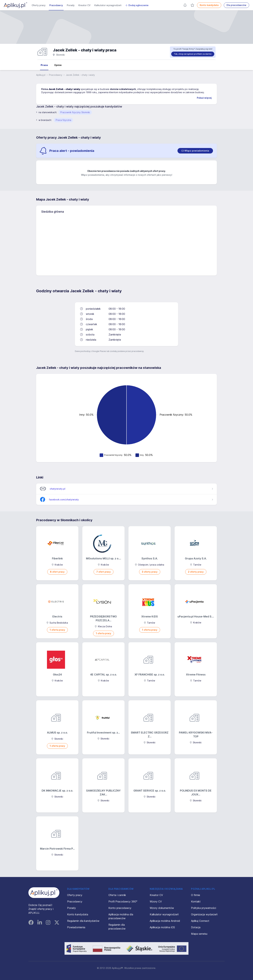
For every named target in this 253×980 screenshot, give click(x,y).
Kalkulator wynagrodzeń (108, 5)
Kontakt (196, 901)
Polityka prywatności (204, 908)
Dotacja (196, 927)
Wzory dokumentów (162, 908)
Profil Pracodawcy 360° (123, 901)
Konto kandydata (209, 5)
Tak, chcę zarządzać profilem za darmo (193, 54)
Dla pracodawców (236, 5)
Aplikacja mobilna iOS (162, 927)
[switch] (195, 151)
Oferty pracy (39, 5)
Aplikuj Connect (200, 921)
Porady (71, 5)
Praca (44, 65)
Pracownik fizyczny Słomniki (75, 112)
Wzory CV (156, 901)
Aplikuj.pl (41, 75)
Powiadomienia (76, 927)
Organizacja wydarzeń (204, 914)
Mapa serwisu (199, 934)
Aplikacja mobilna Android (165, 921)
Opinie (58, 65)
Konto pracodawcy (120, 908)
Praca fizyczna (63, 120)
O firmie (196, 895)
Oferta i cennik (117, 895)
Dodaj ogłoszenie (137, 5)
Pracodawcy (56, 5)
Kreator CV (84, 5)
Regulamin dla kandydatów (83, 921)
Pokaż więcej (204, 98)
